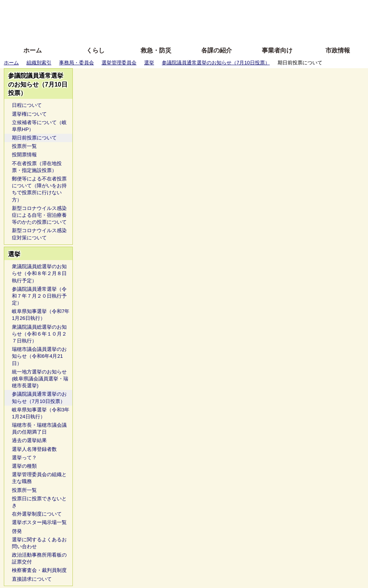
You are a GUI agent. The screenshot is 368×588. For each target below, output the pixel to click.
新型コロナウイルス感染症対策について (39, 234)
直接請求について (32, 579)
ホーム (33, 50)
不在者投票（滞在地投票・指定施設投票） (37, 167)
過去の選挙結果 (29, 440)
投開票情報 (24, 155)
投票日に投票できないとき (39, 502)
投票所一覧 (24, 146)
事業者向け (277, 50)
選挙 (149, 63)
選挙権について (29, 114)
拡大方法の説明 (128, 32)
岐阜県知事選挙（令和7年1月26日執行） (41, 315)
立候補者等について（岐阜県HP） (39, 126)
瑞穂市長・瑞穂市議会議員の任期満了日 (39, 428)
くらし (95, 50)
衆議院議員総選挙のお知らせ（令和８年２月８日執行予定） (39, 273)
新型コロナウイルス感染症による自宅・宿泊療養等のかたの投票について (39, 215)
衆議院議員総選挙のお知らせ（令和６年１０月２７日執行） (39, 334)
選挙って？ (24, 458)
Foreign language (134, 20)
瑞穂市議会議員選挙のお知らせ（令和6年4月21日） (39, 356)
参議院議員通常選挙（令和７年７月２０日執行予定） (39, 296)
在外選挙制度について (37, 514)
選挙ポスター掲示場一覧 (39, 522)
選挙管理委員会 (119, 63)
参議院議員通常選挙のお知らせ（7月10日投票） (216, 63)
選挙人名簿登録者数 (34, 449)
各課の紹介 (217, 50)
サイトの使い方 (175, 32)
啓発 (17, 531)
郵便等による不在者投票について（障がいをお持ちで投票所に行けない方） (39, 189)
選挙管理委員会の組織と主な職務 (39, 478)
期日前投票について (34, 138)
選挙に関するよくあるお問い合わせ (39, 543)
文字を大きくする (191, 20)
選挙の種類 (24, 466)
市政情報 (338, 50)
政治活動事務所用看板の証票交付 (39, 558)
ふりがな (123, 9)
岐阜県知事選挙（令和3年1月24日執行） (41, 413)
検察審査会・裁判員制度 (39, 570)
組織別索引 (39, 63)
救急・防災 (156, 50)
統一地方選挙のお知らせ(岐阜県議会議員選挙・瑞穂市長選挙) (40, 379)
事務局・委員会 (76, 63)
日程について (27, 105)
